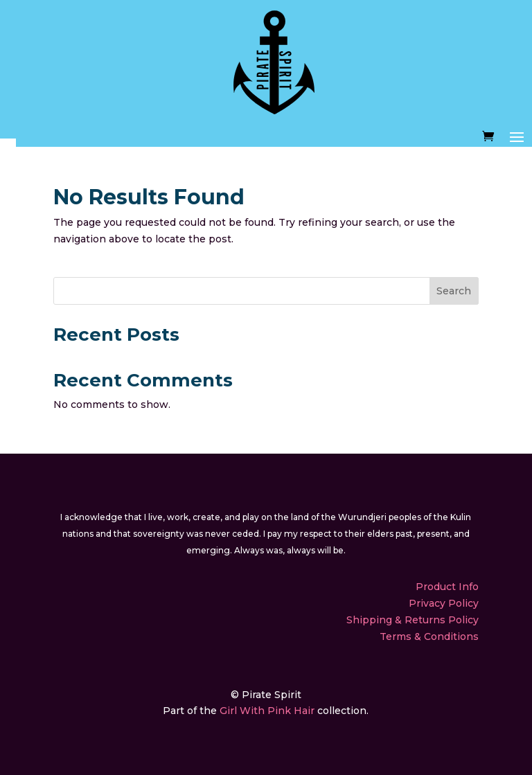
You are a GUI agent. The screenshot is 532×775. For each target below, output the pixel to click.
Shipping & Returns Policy (413, 620)
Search (454, 291)
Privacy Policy (444, 603)
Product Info (447, 587)
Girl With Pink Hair (267, 711)
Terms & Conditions (429, 636)
